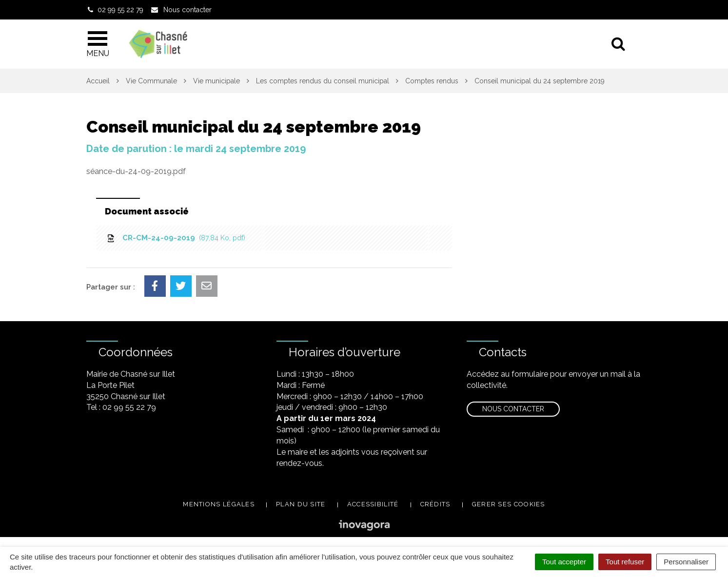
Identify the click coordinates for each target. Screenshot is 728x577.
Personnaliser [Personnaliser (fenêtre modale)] (686, 562)
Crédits (435, 504)
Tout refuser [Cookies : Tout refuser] (625, 562)
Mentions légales (219, 504)
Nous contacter (513, 409)
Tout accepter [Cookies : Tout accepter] (564, 562)
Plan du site (301, 504)
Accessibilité (373, 504)
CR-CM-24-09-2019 (176, 238)
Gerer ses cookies (509, 504)
